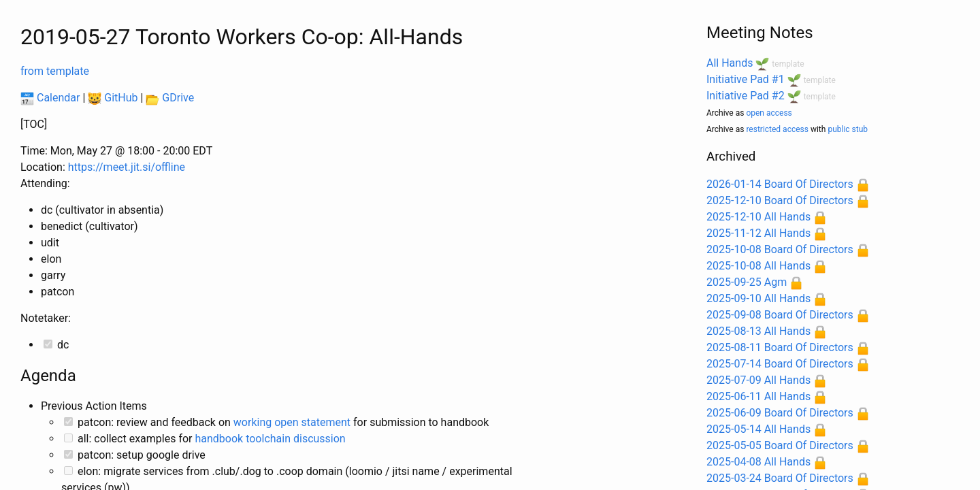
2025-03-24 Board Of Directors (780, 478)
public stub (848, 129)
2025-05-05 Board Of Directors (780, 445)
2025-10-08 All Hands (758, 266)
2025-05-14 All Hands (758, 429)
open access (769, 113)
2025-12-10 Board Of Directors (780, 200)
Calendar (50, 98)
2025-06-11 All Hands (758, 396)
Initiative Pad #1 (746, 79)
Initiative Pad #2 (746, 96)
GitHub (113, 98)
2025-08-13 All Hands (758, 331)
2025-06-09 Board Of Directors (780, 413)
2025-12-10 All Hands (758, 217)
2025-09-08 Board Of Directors (780, 315)
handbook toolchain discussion (270, 439)
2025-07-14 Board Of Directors (780, 364)
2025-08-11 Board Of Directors (780, 347)
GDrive (170, 98)
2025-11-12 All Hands (758, 233)
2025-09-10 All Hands (758, 298)
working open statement (292, 422)
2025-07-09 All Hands (758, 380)
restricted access (777, 129)
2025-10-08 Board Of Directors (780, 249)
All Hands (730, 63)
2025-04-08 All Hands (758, 462)
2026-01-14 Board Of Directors (780, 184)
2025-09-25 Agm (747, 282)
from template (55, 71)
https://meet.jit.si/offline (127, 167)
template (788, 64)
